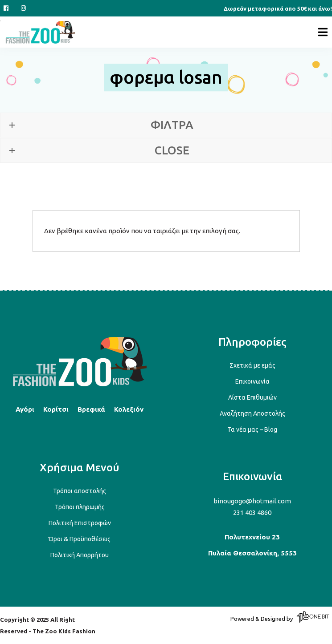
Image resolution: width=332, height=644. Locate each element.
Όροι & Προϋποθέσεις (80, 539)
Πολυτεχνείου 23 (252, 537)
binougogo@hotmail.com (252, 501)
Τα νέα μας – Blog (252, 429)
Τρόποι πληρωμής (80, 507)
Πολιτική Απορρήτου (80, 555)
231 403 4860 (252, 512)
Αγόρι (25, 409)
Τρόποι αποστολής (80, 491)
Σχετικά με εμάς (252, 365)
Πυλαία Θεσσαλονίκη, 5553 (252, 553)
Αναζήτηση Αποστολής (252, 413)
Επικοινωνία (252, 381)
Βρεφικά (91, 409)
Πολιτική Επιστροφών (80, 523)
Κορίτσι (56, 409)
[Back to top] (80, 385)
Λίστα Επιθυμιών (252, 397)
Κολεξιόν (129, 409)
